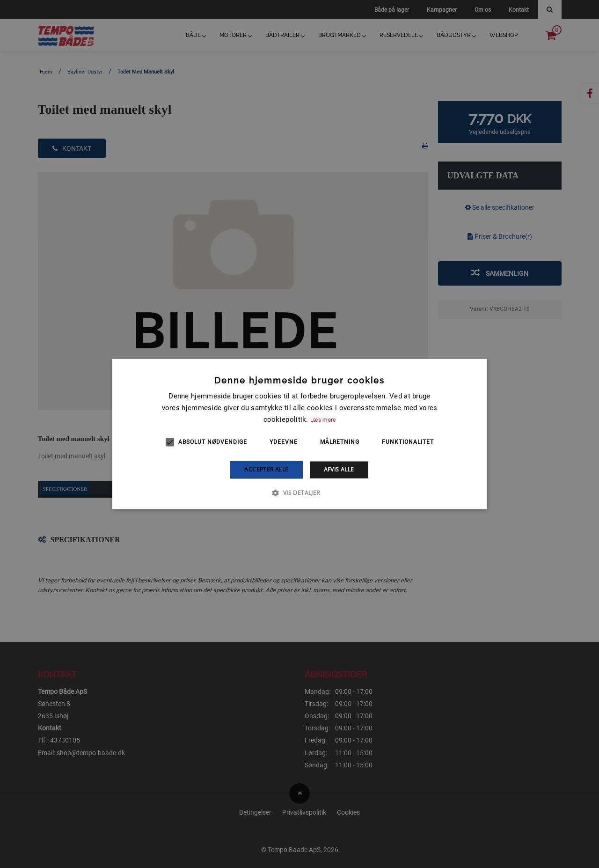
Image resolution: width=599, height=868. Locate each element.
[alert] (299, 434)
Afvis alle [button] (339, 469)
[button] (299, 493)
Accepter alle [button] (266, 469)
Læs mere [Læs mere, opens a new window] (323, 420)
